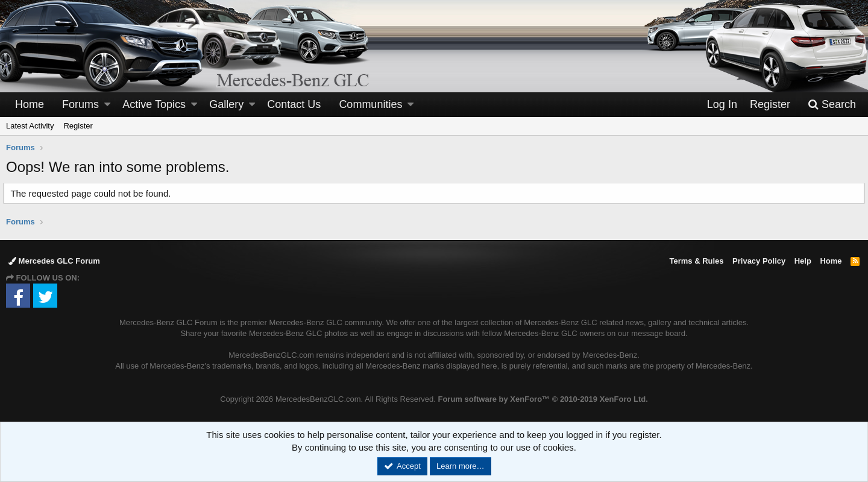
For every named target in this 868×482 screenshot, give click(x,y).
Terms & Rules (696, 261)
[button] (107, 105)
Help (803, 261)
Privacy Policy (759, 261)
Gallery (226, 104)
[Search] (832, 105)
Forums (80, 104)
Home (30, 104)
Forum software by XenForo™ (542, 399)
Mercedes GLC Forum (54, 261)
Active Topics (154, 104)
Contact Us (294, 104)
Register (78, 126)
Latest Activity (30, 126)
